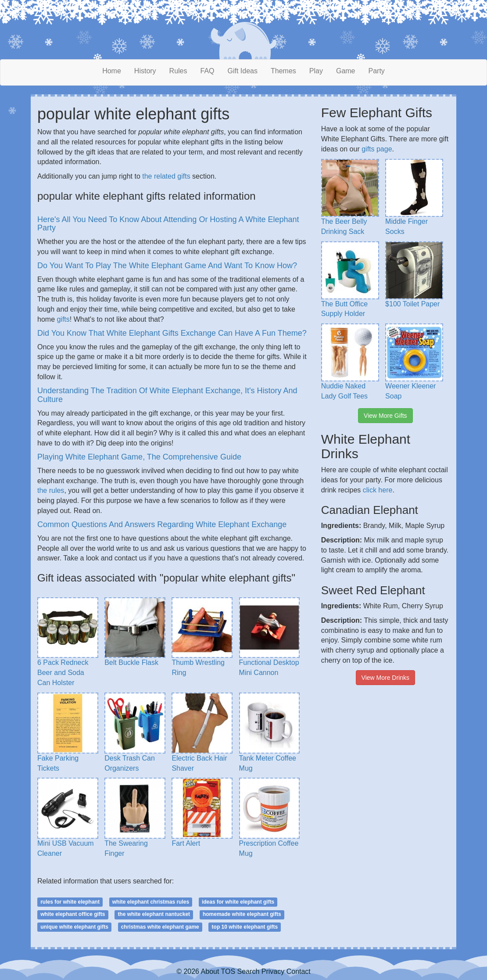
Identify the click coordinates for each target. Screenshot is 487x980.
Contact (299, 971)
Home (112, 71)
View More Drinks (385, 678)
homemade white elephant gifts (242, 914)
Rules (178, 71)
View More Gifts (385, 416)
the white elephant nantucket (154, 914)
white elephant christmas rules (151, 902)
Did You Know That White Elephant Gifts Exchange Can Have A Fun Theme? (172, 333)
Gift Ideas (243, 71)
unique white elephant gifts (74, 927)
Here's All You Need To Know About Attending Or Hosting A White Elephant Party (168, 224)
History (145, 71)
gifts (63, 319)
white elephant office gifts (73, 914)
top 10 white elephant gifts (245, 927)
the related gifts (166, 176)
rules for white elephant (70, 902)
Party (377, 71)
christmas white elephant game (160, 927)
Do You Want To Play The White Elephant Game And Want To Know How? (167, 266)
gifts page (377, 149)
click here (378, 490)
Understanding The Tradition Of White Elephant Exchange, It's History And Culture (167, 395)
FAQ (208, 71)
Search (249, 971)
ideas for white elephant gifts (238, 902)
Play (316, 71)
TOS (228, 971)
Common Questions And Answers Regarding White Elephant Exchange (162, 524)
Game (346, 71)
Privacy (273, 971)
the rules (51, 490)
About (210, 971)
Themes (283, 71)
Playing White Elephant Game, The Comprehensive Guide (139, 457)
